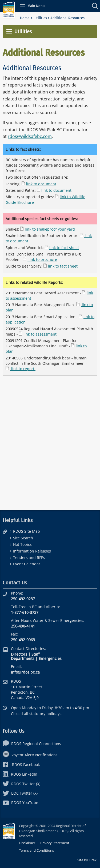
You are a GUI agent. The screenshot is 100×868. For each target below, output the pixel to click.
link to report (23, 369)
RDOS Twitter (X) (21, 784)
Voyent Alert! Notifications (30, 755)
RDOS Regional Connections (32, 744)
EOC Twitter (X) (20, 793)
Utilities (41, 18)
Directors (19, 654)
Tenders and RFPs (29, 557)
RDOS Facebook (21, 764)
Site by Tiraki (87, 860)
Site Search (23, 538)
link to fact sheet (64, 248)
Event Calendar (27, 564)
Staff (35, 654)
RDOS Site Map (27, 531)
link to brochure (42, 259)
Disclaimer (27, 843)
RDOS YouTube (20, 803)
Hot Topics (22, 544)
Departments (23, 658)
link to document (41, 184)
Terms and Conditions (36, 850)
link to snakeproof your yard (50, 229)
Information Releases (32, 551)
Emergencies (50, 658)
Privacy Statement (55, 843)
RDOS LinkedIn (20, 774)
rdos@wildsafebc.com (30, 136)
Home (25, 18)
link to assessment (40, 334)
